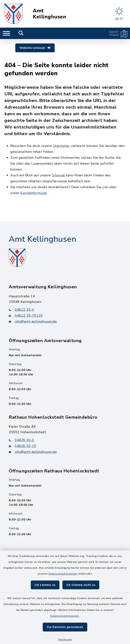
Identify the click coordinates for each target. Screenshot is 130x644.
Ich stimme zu (45, 585)
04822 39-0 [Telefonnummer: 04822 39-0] (21, 310)
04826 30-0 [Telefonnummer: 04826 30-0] (21, 440)
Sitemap (58, 175)
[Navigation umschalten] (6, 33)
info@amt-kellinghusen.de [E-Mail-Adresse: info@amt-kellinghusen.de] (33, 321)
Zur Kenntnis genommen (65, 627)
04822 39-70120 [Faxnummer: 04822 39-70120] (26, 316)
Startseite (61, 146)
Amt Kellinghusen (49, 14)
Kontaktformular (34, 193)
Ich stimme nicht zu (81, 585)
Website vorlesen (35, 48)
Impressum (65, 639)
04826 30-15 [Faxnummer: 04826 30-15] (23, 446)
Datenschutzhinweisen (63, 574)
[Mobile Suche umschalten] (21, 33)
